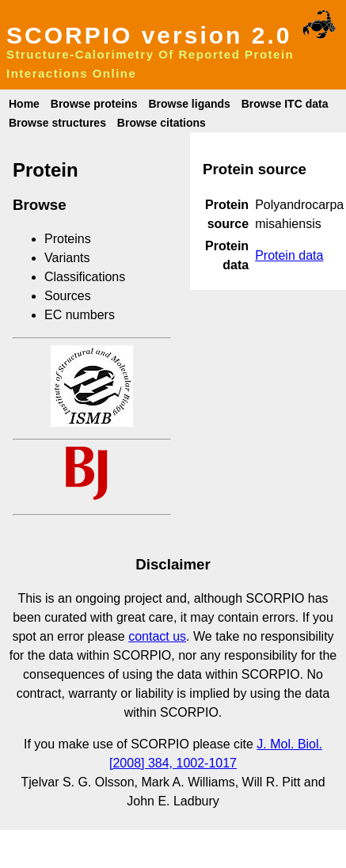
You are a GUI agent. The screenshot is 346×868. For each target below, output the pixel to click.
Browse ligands (189, 104)
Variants (67, 258)
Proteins (68, 239)
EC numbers (80, 315)
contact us (157, 636)
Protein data (289, 255)
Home (24, 104)
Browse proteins (94, 104)
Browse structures (57, 123)
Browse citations (162, 123)
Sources (68, 296)
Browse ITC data (285, 104)
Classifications (85, 277)
